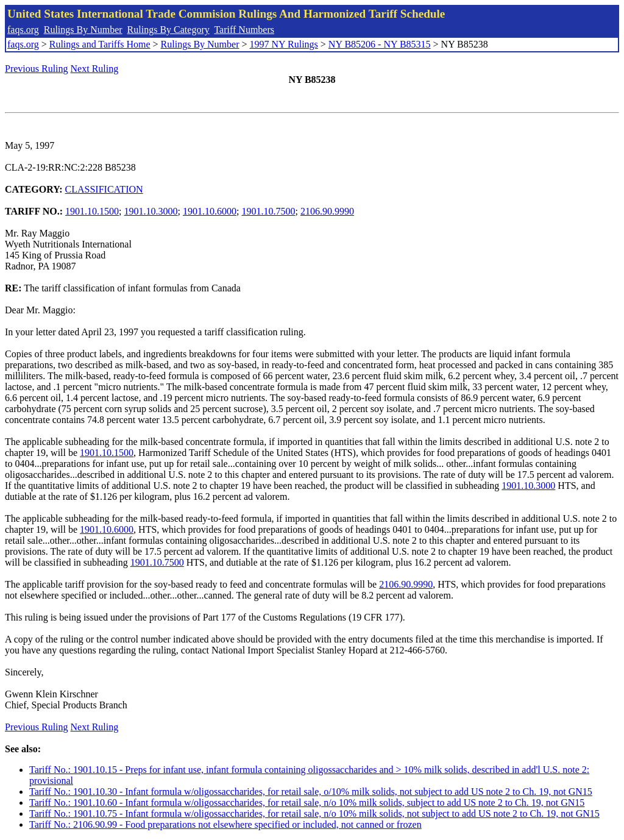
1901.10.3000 (151, 211)
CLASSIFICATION (104, 189)
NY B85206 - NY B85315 (380, 44)
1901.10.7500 (268, 211)
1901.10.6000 (210, 211)
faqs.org (23, 30)
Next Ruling (95, 69)
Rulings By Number (83, 30)
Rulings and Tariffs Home (100, 44)
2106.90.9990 (327, 211)
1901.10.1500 (92, 211)
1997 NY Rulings (284, 44)
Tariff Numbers (244, 30)
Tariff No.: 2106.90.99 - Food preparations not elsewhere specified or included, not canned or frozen (225, 824)
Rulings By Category (168, 30)
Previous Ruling (37, 69)
